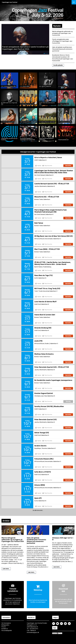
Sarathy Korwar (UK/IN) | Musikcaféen (49, 406)
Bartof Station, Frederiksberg (43, 267)
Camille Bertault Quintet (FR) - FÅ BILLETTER (52, 184)
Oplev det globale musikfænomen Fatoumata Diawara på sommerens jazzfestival (62, 49)
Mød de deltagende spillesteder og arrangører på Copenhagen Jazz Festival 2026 (62, 33)
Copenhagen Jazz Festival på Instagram (65, 624)
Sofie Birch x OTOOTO (43, 472)
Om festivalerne (6, 623)
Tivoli (36, 291)
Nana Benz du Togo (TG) (43, 275)
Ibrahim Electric (40, 446)
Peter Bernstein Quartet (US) (45, 419)
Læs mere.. (6, 569)
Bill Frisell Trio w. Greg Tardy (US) (47, 288)
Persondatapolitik (7, 631)
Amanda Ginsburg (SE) (43, 328)
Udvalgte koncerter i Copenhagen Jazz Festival (38, 152)
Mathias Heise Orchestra (44, 354)
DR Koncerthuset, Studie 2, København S (46, 344)
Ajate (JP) (38, 498)
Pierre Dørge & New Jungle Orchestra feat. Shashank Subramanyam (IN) (51, 211)
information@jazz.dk (33, 632)
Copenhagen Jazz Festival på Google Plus (61, 624)
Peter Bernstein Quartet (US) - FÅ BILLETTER (52, 367)
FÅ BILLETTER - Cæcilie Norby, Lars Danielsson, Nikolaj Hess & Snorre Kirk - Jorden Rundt (53, 263)
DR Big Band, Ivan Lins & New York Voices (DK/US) (53, 236)
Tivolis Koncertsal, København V (48, 291)
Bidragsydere (5, 625)
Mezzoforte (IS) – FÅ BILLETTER (47, 197)
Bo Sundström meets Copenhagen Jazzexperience (53, 380)
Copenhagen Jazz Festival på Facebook (54, 624)
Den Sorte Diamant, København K (44, 175)
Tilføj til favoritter (47, 166)
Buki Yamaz (39, 223)
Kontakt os (5, 629)
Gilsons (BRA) (40, 485)
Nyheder (57, 26)
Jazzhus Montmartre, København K (45, 186)
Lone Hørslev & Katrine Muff (45, 302)
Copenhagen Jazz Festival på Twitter (58, 624)
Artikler (6, 521)
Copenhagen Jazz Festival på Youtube (69, 624)
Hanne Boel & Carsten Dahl (45, 315)
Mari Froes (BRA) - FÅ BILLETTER (47, 249)
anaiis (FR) (38, 341)
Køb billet (68, 166)
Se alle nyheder (58, 65)
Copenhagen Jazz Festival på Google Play (60, 633)
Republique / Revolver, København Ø (45, 448)
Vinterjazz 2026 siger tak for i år (63, 539)
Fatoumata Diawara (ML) (44, 459)
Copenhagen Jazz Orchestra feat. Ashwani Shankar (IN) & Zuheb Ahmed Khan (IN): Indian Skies (54, 172)
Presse (4, 627)
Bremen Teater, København (42, 199)
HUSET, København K (40, 160)
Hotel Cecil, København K (42, 304)
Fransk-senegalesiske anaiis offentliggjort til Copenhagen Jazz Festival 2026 (62, 41)
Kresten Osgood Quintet (44, 393)
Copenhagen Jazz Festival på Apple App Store (55, 633)
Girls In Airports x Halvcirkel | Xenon (48, 157)
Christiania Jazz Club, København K (45, 396)
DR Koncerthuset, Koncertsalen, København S (48, 239)
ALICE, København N (40, 278)
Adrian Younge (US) (42, 433)
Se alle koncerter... (38, 510)
